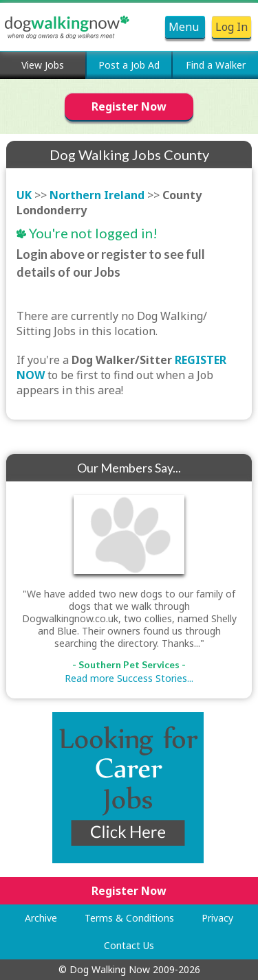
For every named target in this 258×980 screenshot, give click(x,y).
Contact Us (129, 945)
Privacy (217, 918)
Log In (232, 27)
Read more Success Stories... (129, 678)
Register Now (129, 106)
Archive (41, 918)
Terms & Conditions (129, 918)
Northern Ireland (97, 195)
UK (24, 195)
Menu (185, 27)
